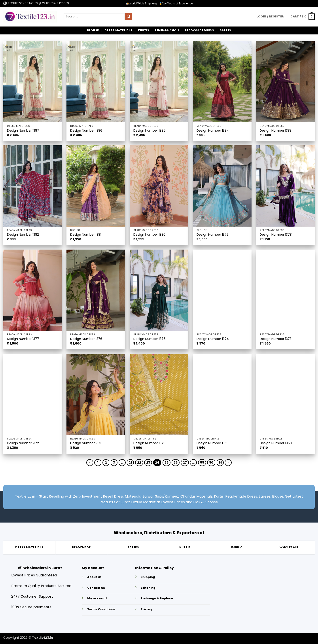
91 (222, 463)
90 (213, 463)
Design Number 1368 (276, 443)
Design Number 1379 (213, 235)
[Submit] (129, 17)
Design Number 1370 (149, 443)
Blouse (93, 30)
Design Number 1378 (276, 235)
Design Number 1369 (213, 443)
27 (186, 463)
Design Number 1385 (150, 131)
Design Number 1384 (213, 131)
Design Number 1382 (23, 235)
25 (167, 463)
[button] (270, 17)
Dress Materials (118, 30)
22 (139, 463)
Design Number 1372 (23, 443)
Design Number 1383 (276, 131)
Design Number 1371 (86, 443)
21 (130, 463)
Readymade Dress (199, 30)
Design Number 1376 (86, 339)
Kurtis (144, 30)
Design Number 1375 (150, 339)
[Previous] (87, 463)
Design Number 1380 (149, 235)
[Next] (231, 463)
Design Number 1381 (86, 235)
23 (148, 463)
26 (176, 463)
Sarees (225, 30)
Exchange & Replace (157, 599)
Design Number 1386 (86, 131)
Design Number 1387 (23, 131)
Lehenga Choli (167, 30)
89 (204, 463)
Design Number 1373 (276, 339)
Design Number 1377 (23, 339)
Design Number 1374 (213, 339)
